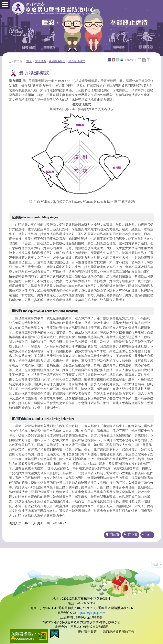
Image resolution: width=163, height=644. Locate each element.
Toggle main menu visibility (4, 3)
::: (10, 61)
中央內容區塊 (153, 60)
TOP (149, 535)
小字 (140, 60)
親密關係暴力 (57, 61)
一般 (144, 60)
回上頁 (133, 535)
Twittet (118, 60)
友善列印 (122, 60)
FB (109, 60)
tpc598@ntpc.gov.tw (93, 613)
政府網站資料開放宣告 (119, 632)
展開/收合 (157, 565)
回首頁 (114, 535)
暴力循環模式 (77, 61)
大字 (148, 60)
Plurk (114, 60)
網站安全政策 (87, 632)
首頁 (29, 61)
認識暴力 (40, 61)
